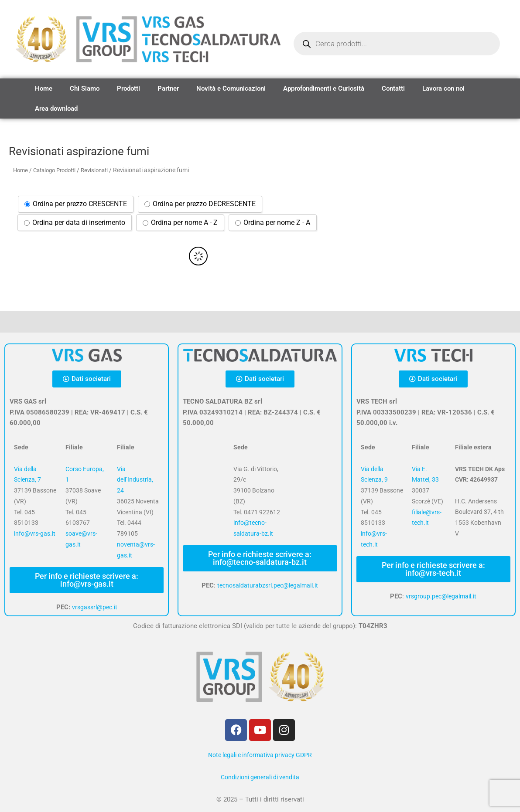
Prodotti (128, 88)
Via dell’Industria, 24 (135, 480)
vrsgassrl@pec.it (94, 607)
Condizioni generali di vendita (260, 777)
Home (44, 88)
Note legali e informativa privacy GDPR (260, 755)
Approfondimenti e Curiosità (324, 88)
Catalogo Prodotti (59, 170)
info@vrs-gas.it (35, 533)
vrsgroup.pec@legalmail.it (441, 596)
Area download (56, 109)
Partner (168, 88)
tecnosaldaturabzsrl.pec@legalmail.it (268, 585)
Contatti (393, 88)
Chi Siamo (85, 88)
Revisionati (103, 170)
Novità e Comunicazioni (231, 88)
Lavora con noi (443, 88)
